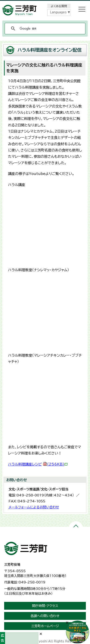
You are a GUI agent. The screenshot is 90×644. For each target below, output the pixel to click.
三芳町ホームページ (45, 626)
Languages (58, 12)
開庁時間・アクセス (45, 606)
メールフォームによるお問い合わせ (34, 507)
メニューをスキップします (45, 3)
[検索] (44, 29)
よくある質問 (59, 6)
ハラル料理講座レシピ (38, 464)
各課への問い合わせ (45, 616)
